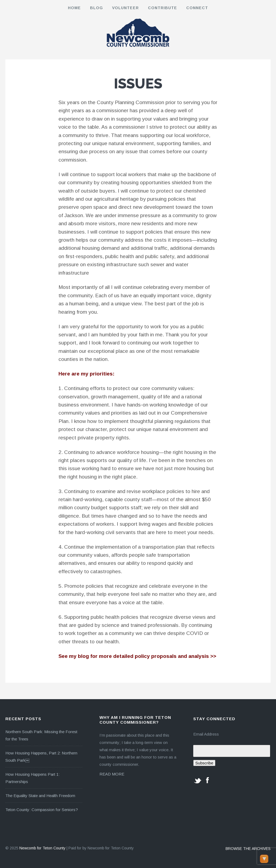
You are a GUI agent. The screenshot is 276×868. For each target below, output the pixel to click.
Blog (96, 8)
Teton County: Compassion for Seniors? (42, 810)
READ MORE (112, 774)
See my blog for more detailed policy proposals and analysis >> (137, 656)
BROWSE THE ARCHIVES (248, 849)
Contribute (163, 8)
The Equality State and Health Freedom (40, 796)
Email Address (206, 734)
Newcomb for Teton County (42, 848)
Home (74, 8)
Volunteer (125, 8)
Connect (197, 8)
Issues (138, 83)
